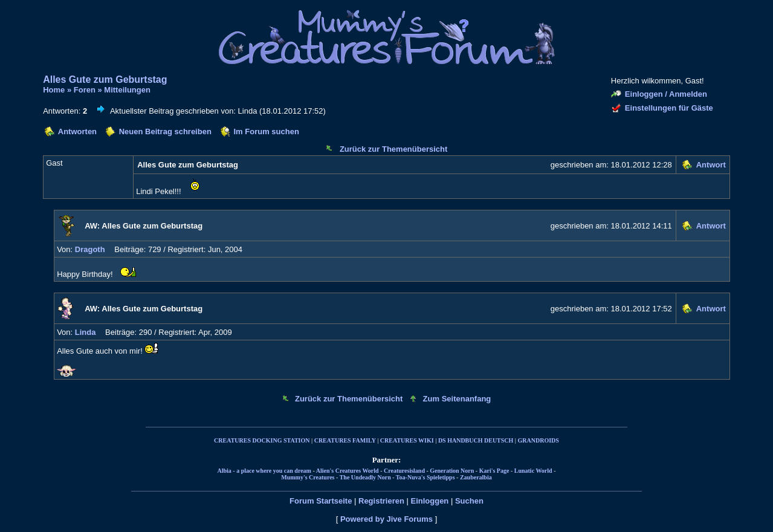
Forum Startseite (321, 501)
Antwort (711, 165)
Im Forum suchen (266, 131)
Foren (85, 90)
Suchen (469, 501)
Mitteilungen (127, 90)
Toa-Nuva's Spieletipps (425, 477)
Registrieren (381, 501)
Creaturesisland (404, 471)
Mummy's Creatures (308, 477)
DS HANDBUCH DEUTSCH (476, 440)
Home (54, 90)
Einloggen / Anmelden (666, 94)
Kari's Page (494, 471)
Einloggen (429, 501)
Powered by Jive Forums (386, 519)
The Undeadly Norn (365, 477)
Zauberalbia (476, 477)
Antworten (77, 131)
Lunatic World (533, 471)
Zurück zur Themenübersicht (393, 149)
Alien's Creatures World (348, 471)
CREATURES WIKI (407, 440)
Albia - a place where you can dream (264, 471)
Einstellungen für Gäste (669, 108)
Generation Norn (452, 471)
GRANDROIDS (539, 440)
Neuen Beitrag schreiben (165, 131)
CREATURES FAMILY (345, 440)
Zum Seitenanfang (457, 399)
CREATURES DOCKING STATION (262, 440)
